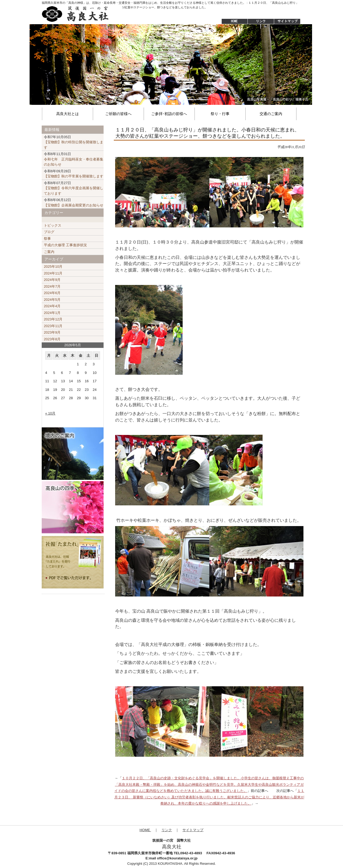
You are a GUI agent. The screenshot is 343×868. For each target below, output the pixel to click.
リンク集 (261, 22)
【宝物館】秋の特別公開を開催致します (74, 142)
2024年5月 (52, 300)
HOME (232, 22)
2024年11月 (53, 273)
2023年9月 (52, 332)
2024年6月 (52, 293)
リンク (167, 830)
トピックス (53, 225)
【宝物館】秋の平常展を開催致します (74, 174)
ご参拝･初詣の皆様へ (169, 114)
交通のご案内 (271, 114)
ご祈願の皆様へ (118, 114)
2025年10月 (53, 267)
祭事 (47, 239)
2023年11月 (53, 326)
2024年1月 (52, 313)
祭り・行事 (220, 114)
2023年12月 (53, 319)
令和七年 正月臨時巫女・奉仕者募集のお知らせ (74, 159)
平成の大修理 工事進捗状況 (65, 245)
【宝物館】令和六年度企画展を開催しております (74, 188)
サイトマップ (288, 22)
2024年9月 (52, 280)
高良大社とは (68, 114)
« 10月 (50, 413)
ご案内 (49, 252)
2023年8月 (52, 339)
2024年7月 (52, 286)
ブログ (49, 232)
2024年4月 (52, 306)
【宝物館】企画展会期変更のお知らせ (74, 203)
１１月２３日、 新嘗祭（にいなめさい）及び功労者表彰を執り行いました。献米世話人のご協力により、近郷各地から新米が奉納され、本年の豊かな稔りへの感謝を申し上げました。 (209, 797)
